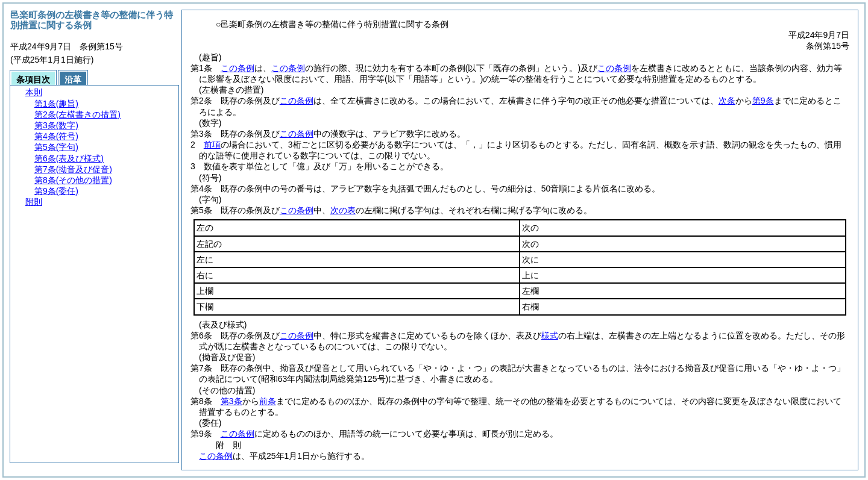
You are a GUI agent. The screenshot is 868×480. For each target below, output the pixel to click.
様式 (550, 335)
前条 (268, 401)
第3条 (231, 401)
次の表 (343, 210)
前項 (212, 145)
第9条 (763, 101)
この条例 (237, 68)
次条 (727, 101)
